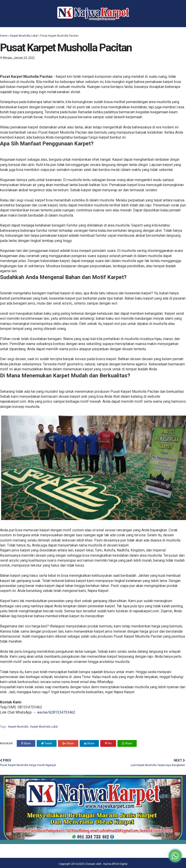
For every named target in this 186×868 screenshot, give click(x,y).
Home (4, 36)
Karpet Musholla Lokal (24, 36)
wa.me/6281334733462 (56, 712)
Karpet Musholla (19, 727)
